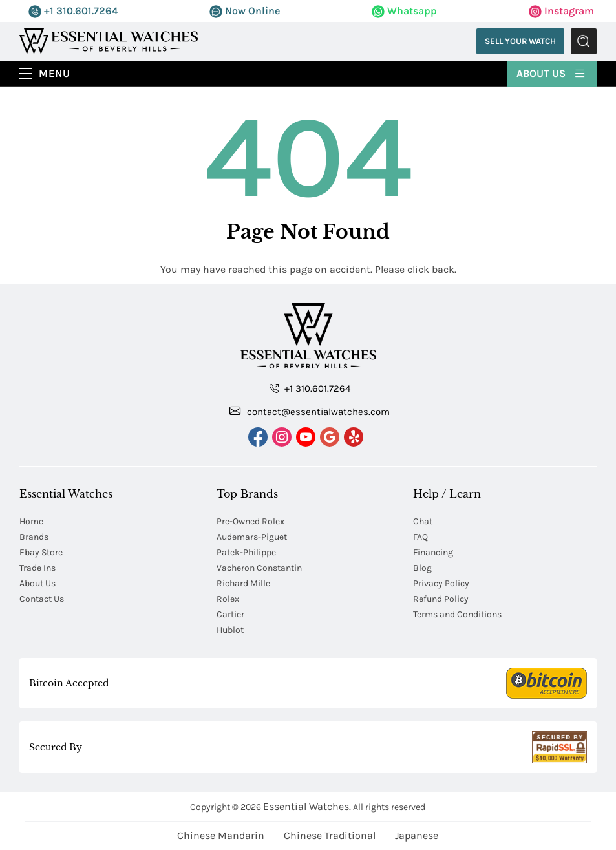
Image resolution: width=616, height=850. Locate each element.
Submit (584, 41)
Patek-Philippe (246, 552)
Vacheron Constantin (259, 568)
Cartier (230, 614)
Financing (433, 552)
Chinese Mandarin (221, 835)
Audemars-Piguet (252, 537)
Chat (423, 521)
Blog (422, 568)
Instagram (561, 11)
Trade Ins (37, 568)
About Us (552, 72)
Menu (55, 73)
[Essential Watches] (109, 40)
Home (31, 521)
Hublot (230, 630)
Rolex (228, 599)
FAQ (420, 537)
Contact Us (42, 599)
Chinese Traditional (330, 835)
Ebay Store (41, 552)
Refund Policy (441, 599)
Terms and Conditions (457, 614)
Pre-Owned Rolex (250, 521)
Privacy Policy (441, 583)
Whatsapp (404, 11)
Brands (34, 537)
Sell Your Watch (520, 41)
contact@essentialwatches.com (310, 411)
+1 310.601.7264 (73, 11)
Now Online (245, 11)
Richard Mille (243, 583)
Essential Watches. (307, 806)
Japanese (417, 835)
